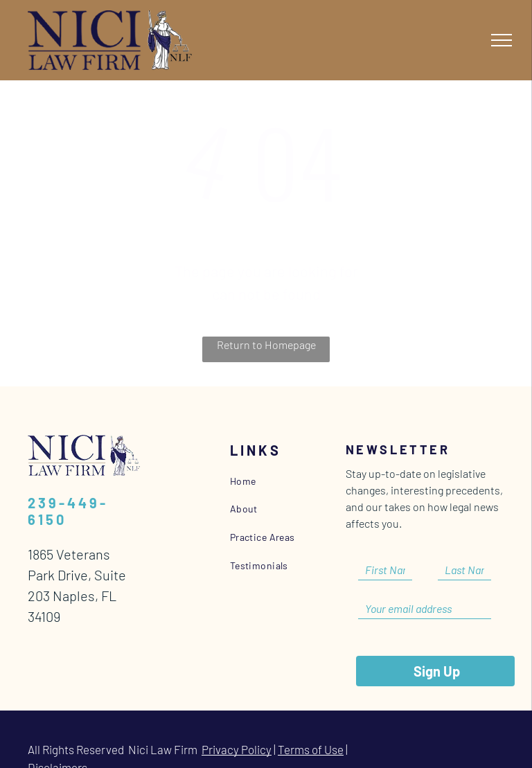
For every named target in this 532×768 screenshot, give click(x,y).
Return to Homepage (266, 345)
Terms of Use (311, 729)
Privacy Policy (237, 729)
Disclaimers (57, 747)
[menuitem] (292, 481)
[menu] (502, 40)
